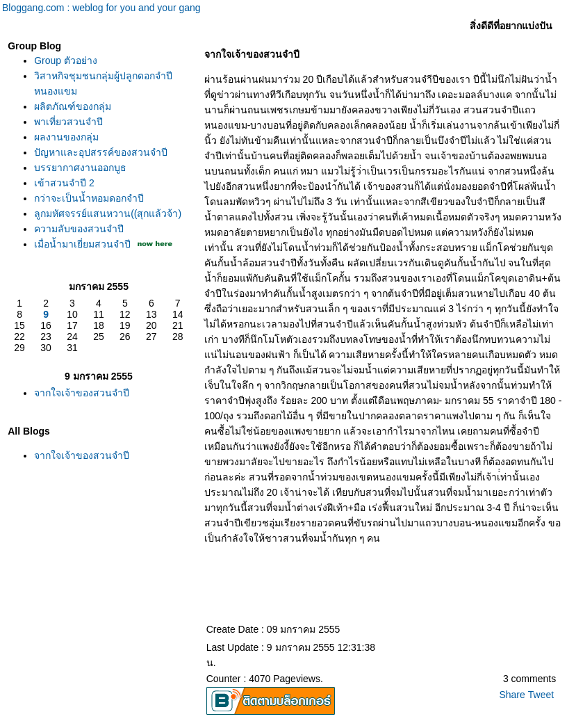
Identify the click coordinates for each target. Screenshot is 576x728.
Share (512, 695)
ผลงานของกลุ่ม (66, 137)
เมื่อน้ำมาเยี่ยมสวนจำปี (82, 244)
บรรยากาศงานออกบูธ (80, 168)
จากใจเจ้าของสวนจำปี (82, 393)
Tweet (541, 695)
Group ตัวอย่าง (66, 60)
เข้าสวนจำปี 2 (64, 183)
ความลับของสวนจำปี (79, 229)
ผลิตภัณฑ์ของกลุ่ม (73, 106)
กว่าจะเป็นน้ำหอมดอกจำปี (89, 198)
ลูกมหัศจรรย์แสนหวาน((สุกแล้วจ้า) (108, 213)
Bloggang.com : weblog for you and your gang (101, 8)
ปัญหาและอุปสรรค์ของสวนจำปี (101, 152)
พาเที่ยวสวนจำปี (68, 122)
